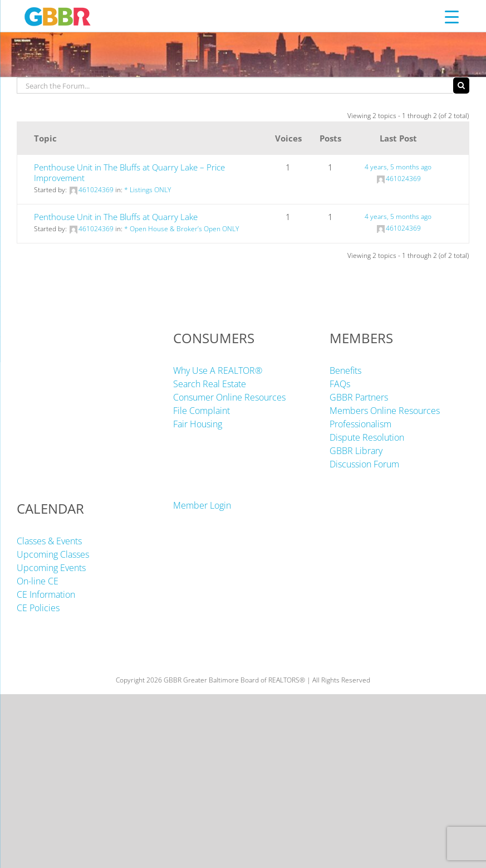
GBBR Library (356, 451)
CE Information (46, 594)
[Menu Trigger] (452, 16)
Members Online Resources (385, 411)
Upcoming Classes (53, 554)
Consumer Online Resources (229, 397)
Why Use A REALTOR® (218, 370)
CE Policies (38, 608)
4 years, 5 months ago (398, 167)
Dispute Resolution (367, 437)
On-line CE (38, 581)
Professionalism (360, 424)
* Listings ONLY (148, 190)
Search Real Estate (210, 384)
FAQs (340, 384)
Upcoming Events (51, 568)
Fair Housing (198, 424)
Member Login (202, 505)
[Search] (461, 86)
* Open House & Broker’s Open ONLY (181, 229)
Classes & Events (49, 541)
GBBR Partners (359, 397)
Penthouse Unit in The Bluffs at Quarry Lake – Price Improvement (129, 172)
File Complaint (202, 411)
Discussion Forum (364, 464)
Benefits (345, 370)
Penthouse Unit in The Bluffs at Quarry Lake (116, 217)
